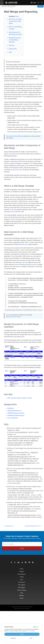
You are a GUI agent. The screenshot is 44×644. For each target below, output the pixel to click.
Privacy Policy (17, 609)
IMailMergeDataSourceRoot (28, 264)
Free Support (22, 585)
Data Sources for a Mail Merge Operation (15, 33)
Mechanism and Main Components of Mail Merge (15, 21)
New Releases (22, 574)
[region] (23, 292)
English (33, 3)
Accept (22, 634)
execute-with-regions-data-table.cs (14, 310)
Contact (28, 609)
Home (22, 569)
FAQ (10, 52)
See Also (11, 45)
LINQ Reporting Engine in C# (33, 526)
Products (22, 571)
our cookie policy (31, 631)
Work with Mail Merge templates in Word (20, 398)
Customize (13, 638)
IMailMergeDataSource (20, 244)
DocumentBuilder (15, 212)
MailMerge (11, 408)
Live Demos (22, 582)
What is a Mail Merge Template (15, 28)
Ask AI (40, 6)
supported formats (14, 154)
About (22, 598)
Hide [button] (17, 16)
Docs (22, 579)
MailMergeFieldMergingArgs (16, 415)
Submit (22, 548)
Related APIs (13, 49)
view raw (40, 310)
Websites (22, 595)
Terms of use (23, 609)
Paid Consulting (22, 590)
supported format (16, 170)
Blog (22, 593)
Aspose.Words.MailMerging (16, 136)
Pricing (22, 577)
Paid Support (22, 587)
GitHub (35, 310)
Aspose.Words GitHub (15, 317)
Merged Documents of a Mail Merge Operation (15, 40)
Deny (31, 638)
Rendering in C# (9, 526)
